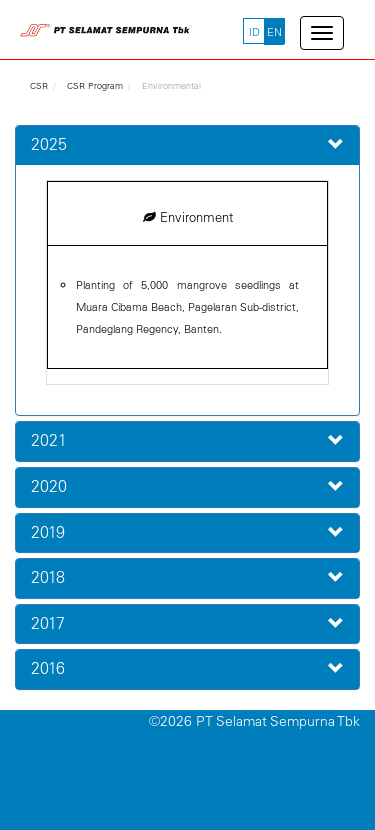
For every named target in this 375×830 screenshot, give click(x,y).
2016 (48, 668)
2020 (49, 486)
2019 (48, 532)
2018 (48, 577)
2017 (48, 623)
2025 (49, 144)
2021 (49, 440)
